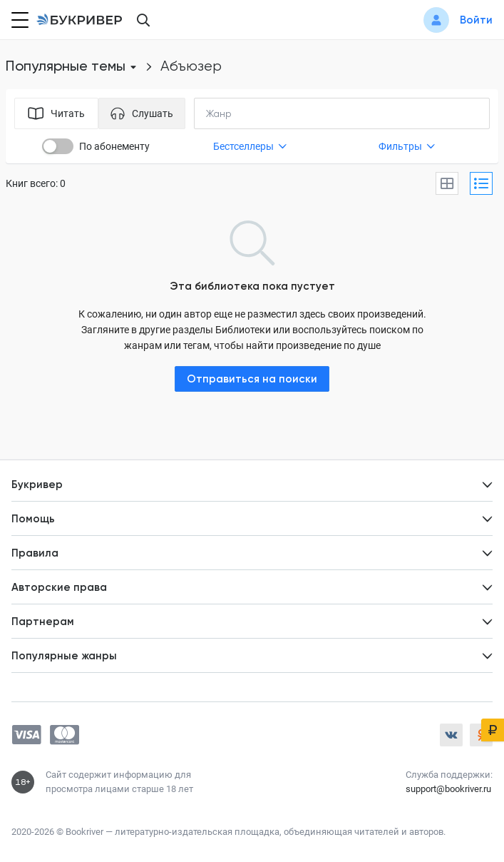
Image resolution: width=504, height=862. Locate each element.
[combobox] (248, 113)
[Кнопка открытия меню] (19, 20)
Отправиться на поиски (252, 379)
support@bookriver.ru (448, 789)
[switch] (58, 146)
